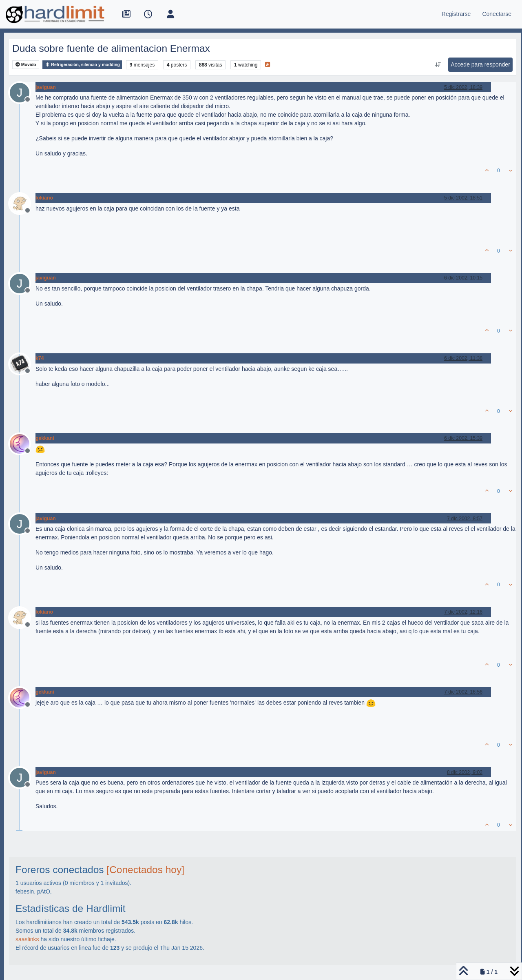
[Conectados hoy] (145, 870)
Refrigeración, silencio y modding (82, 65)
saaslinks (27, 939)
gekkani (45, 438)
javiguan (46, 87)
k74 (40, 358)
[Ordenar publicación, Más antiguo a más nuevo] (438, 65)
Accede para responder (480, 64)
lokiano (44, 198)
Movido (26, 65)
